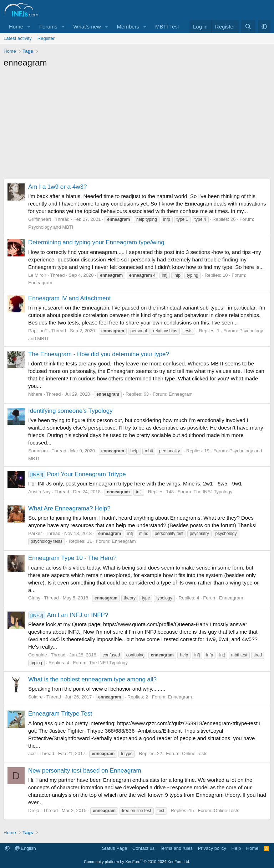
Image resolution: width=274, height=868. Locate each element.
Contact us (143, 848)
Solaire (35, 697)
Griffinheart (40, 219)
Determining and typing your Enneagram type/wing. (97, 242)
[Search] (248, 27)
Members (128, 27)
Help (236, 848)
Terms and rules (176, 848)
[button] (29, 27)
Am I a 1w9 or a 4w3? (57, 187)
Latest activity (18, 38)
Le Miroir (37, 275)
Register (46, 38)
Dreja (34, 810)
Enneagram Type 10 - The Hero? (72, 558)
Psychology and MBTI (51, 227)
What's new (87, 27)
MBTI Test (167, 27)
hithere (35, 394)
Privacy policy (212, 848)
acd (32, 753)
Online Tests (195, 753)
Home (16, 27)
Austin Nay (39, 492)
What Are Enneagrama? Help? (69, 508)
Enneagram (40, 283)
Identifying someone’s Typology (70, 411)
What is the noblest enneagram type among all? (92, 679)
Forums (48, 27)
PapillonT (38, 331)
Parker (35, 533)
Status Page (115, 848)
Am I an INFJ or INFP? (68, 615)
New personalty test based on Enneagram (85, 771)
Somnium (38, 451)
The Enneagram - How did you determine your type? (99, 354)
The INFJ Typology (213, 492)
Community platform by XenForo (137, 862)
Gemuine (38, 655)
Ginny (34, 598)
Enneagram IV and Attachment (70, 298)
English (26, 848)
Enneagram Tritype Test (60, 714)
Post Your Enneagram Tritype (77, 474)
